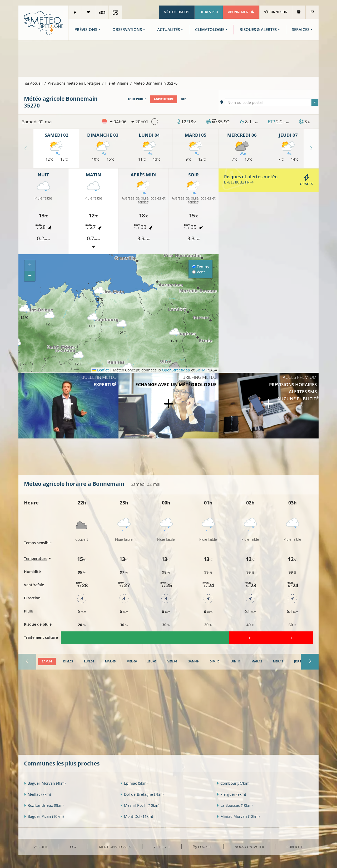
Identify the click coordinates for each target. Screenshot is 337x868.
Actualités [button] (168, 30)
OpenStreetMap (176, 370)
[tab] (47, 662)
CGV (73, 847)
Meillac (37, 794)
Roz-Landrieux (44, 805)
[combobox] (272, 102)
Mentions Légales (115, 847)
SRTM (201, 370)
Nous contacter (249, 847)
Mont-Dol (137, 816)
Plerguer (231, 794)
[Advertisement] (168, 58)
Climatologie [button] (210, 30)
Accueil (34, 83)
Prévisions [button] (86, 30)
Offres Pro (209, 12)
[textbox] (272, 103)
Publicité (295, 847)
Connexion (276, 12)
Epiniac (134, 783)
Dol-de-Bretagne (142, 794)
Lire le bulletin (239, 182)
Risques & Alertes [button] (258, 30)
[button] (92, 321)
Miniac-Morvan (238, 816)
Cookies (202, 847)
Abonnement (241, 12)
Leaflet (101, 370)
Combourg (233, 783)
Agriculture (164, 99)
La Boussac (235, 805)
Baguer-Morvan (45, 783)
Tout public (137, 99)
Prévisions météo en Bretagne (74, 83)
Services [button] (301, 30)
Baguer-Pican (44, 816)
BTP (184, 99)
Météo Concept (177, 12)
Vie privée (162, 847)
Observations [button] (127, 30)
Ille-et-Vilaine (117, 83)
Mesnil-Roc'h (140, 805)
